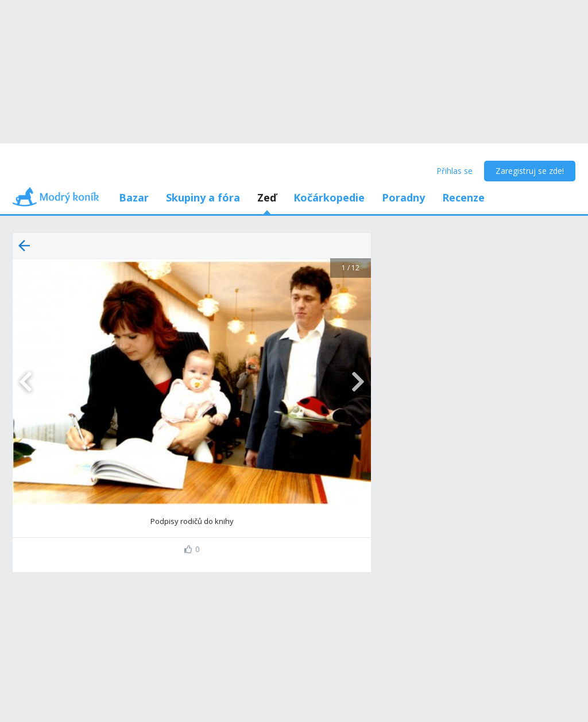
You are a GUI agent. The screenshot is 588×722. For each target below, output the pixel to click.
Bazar (134, 197)
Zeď (267, 197)
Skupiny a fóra (203, 197)
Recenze (463, 197)
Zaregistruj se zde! (530, 171)
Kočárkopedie (329, 197)
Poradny (403, 197)
